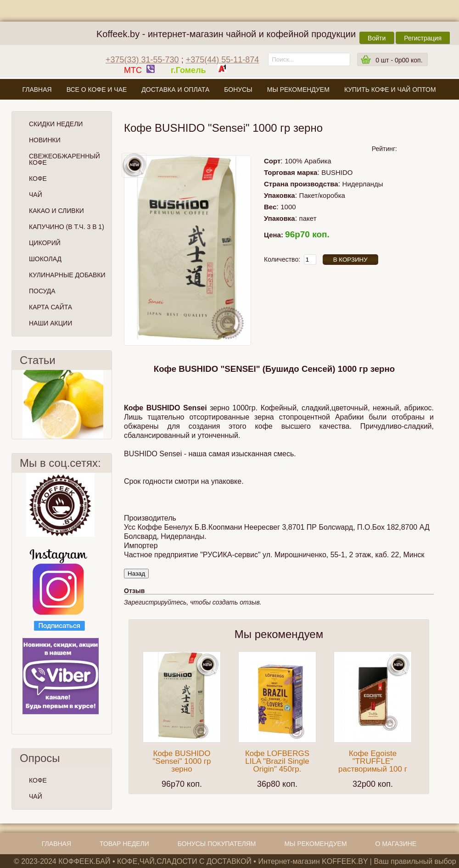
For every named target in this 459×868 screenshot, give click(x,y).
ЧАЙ (36, 796)
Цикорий (45, 243)
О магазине (229, 111)
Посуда (42, 291)
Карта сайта (50, 307)
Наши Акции (50, 323)
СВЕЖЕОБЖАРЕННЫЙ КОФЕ (64, 159)
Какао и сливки (56, 211)
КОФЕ (38, 780)
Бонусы (238, 90)
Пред (16, 404)
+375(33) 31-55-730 (142, 60)
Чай (36, 195)
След (108, 404)
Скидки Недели (56, 124)
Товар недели (124, 844)
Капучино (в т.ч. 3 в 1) (67, 227)
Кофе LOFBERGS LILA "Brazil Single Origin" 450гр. (277, 761)
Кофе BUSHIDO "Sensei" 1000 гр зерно (182, 761)
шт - (399, 60)
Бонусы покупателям (217, 844)
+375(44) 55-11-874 (223, 60)
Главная (37, 90)
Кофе (38, 179)
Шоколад (45, 259)
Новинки (45, 140)
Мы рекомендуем (298, 90)
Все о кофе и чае (97, 90)
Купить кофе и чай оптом (390, 90)
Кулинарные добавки (67, 275)
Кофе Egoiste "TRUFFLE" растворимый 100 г (373, 761)
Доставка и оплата (175, 90)
